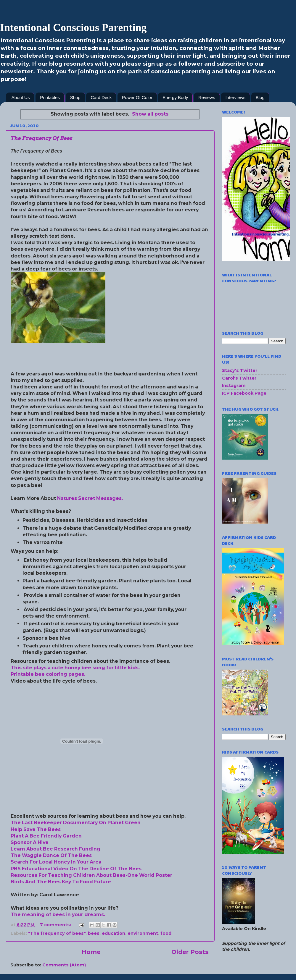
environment (143, 933)
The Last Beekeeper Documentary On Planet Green (76, 823)
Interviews (235, 97)
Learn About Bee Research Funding (55, 849)
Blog (260, 97)
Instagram (234, 385)
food (166, 933)
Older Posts (190, 952)
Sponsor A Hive (30, 842)
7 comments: (56, 925)
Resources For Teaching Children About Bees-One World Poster (91, 875)
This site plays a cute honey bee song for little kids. (75, 668)
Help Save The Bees (36, 829)
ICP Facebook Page (244, 393)
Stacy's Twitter (240, 370)
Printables (50, 97)
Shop (75, 97)
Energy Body (175, 97)
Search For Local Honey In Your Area (56, 862)
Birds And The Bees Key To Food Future (61, 882)
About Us (21, 97)
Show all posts (150, 114)
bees (94, 933)
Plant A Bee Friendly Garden (46, 836)
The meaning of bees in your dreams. (58, 915)
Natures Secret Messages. (90, 498)
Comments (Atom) (64, 965)
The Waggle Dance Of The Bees (51, 855)
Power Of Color (137, 97)
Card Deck (101, 97)
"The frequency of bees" (57, 933)
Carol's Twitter (239, 378)
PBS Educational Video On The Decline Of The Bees (76, 869)
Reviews (207, 97)
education (114, 933)
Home (91, 952)
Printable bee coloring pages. (48, 674)
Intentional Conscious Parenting (73, 27)
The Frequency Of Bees (41, 138)
